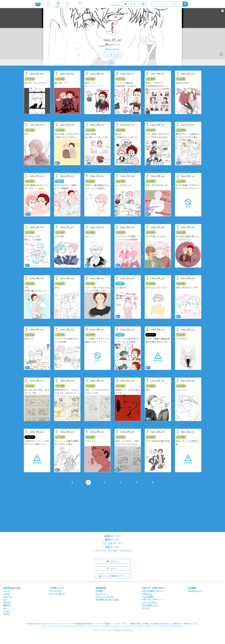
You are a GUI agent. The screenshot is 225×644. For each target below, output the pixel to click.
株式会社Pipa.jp (195, 591)
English (6, 591)
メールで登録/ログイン (112, 576)
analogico (118, 630)
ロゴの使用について (150, 605)
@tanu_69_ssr (114, 44)
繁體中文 (7, 605)
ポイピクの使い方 (57, 594)
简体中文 (7, 602)
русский (7, 611)
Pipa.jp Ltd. (129, 630)
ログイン (113, 561)
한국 (5, 599)
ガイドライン (101, 594)
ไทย (5, 608)
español (7, 594)
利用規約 (99, 591)
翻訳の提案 (15, 588)
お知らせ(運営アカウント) (153, 591)
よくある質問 (148, 597)
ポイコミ (146, 608)
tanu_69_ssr (113, 40)
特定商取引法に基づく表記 (107, 599)
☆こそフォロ (113, 55)
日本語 (6, 614)
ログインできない (149, 602)
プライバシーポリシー (105, 597)
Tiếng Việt (8, 597)
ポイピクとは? (56, 591)
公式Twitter (147, 594)
